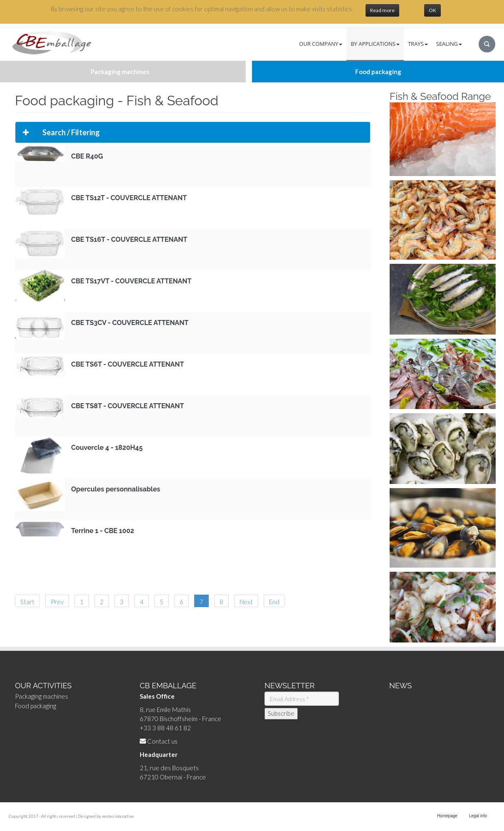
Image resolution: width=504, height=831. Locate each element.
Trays (418, 44)
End (274, 602)
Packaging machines (42, 696)
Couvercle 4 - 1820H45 (107, 448)
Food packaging (36, 706)
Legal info (478, 816)
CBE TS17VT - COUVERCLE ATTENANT (131, 281)
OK (432, 10)
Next (246, 602)
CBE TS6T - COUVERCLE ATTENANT (128, 364)
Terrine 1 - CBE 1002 (103, 531)
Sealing (449, 44)
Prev (57, 602)
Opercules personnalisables (116, 489)
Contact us (162, 741)
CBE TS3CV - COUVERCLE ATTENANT (130, 323)
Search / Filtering (58, 133)
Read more (382, 10)
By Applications (375, 44)
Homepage (447, 816)
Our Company (321, 44)
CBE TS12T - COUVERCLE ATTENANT (129, 198)
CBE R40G (87, 156)
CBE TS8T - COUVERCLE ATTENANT (127, 406)
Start (27, 602)
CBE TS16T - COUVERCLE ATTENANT (129, 239)
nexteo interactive (118, 816)
